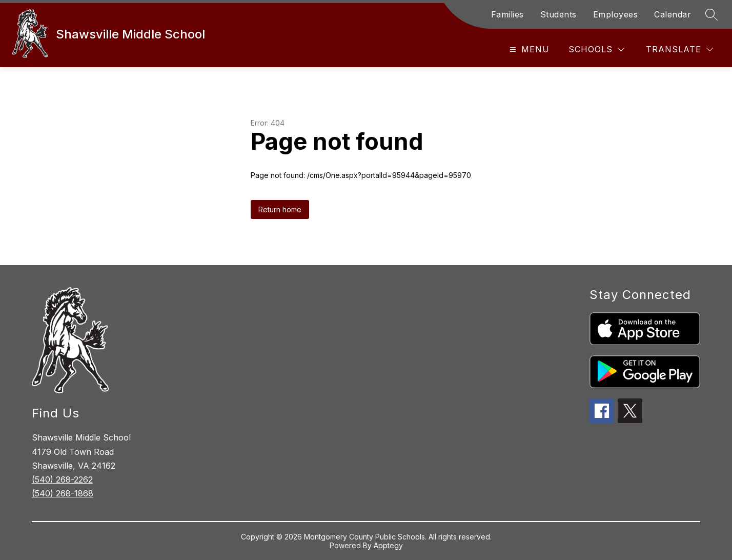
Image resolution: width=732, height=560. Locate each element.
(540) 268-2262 (62, 479)
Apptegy (388, 545)
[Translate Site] (679, 49)
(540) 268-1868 (63, 493)
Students (558, 14)
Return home (280, 209)
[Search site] (711, 14)
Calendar (673, 14)
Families (507, 14)
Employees (616, 14)
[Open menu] (528, 49)
